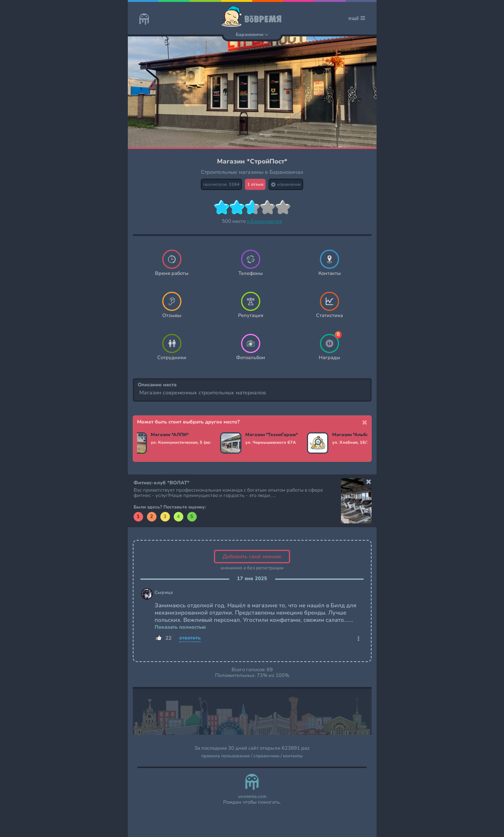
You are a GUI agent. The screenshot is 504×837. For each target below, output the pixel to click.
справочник (266, 756)
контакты (293, 756)
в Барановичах (264, 221)
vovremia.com (252, 797)
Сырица (164, 593)
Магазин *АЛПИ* (170, 435)
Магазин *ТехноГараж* (272, 435)
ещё (357, 18)
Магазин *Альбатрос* (357, 435)
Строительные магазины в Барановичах (252, 172)
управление (286, 184)
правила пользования (226, 756)
